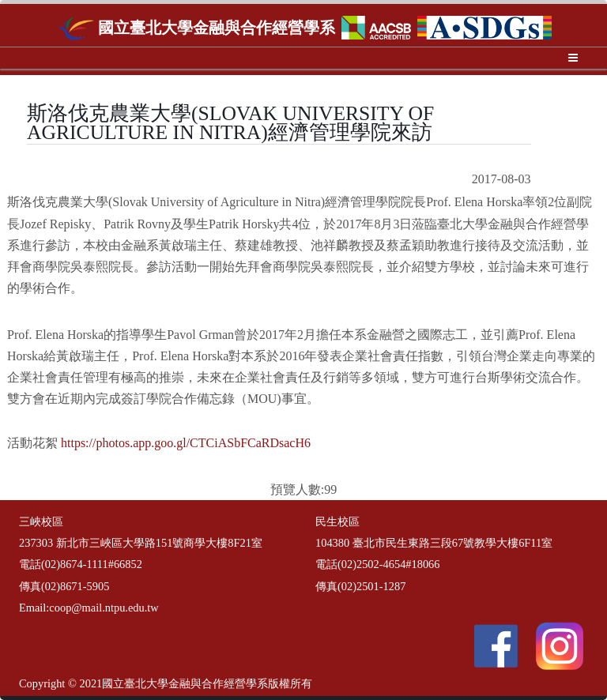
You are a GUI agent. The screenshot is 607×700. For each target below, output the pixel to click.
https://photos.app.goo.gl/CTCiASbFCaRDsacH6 (186, 443)
